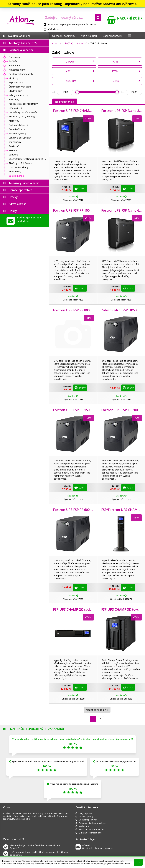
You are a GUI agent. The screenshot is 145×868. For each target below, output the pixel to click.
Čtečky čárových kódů (20, 87)
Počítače (13, 61)
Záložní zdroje (16, 176)
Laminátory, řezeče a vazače (23, 112)
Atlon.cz (56, 43)
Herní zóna (14, 65)
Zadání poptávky (112, 36)
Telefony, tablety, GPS (23, 43)
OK (138, 862)
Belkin (115, 81)
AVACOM (71, 81)
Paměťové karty (17, 129)
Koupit (80, 188)
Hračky (13, 197)
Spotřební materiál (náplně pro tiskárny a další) (28, 159)
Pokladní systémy (17, 133)
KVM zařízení (15, 108)
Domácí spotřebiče (20, 190)
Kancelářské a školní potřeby (23, 104)
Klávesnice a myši (17, 70)
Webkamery (15, 172)
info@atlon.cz (52, 29)
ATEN (115, 71)
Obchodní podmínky (64, 36)
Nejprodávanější (65, 102)
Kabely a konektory (18, 95)
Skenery (13, 150)
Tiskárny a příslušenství (20, 163)
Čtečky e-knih (15, 91)
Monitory (13, 78)
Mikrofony (14, 121)
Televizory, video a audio (24, 183)
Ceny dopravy (85, 813)
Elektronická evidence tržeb (91, 829)
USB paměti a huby (18, 167)
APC (68, 71)
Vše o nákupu (89, 36)
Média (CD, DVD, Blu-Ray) (22, 116)
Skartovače (14, 146)
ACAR (115, 62)
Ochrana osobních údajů (90, 833)
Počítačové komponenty (21, 74)
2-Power (71, 62)
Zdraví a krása (17, 204)
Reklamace (84, 826)
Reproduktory (16, 82)
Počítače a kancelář (21, 50)
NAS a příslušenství (18, 125)
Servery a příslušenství (20, 138)
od (54, 92)
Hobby (13, 211)
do (122, 92)
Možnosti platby (86, 817)
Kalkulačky (14, 99)
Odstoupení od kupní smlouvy (93, 823)
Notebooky (14, 57)
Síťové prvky (15, 142)
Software (13, 155)
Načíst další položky (97, 710)
